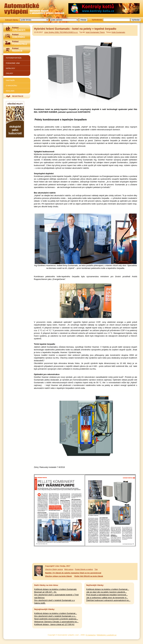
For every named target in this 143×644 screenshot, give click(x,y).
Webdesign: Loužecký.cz (107, 635)
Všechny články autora (54, 569)
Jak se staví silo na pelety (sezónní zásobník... (106, 592)
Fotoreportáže (14, 58)
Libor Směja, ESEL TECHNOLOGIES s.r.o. (61, 32)
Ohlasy (9, 73)
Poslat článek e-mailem (84, 569)
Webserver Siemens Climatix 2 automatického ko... (56, 622)
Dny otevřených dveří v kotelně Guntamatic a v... (55, 616)
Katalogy (11, 68)
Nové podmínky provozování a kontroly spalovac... (56, 619)
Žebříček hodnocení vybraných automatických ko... (108, 600)
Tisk (96, 569)
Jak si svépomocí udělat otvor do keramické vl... (107, 598)
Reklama (10, 91)
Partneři (10, 80)
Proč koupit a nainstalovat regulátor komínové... (107, 595)
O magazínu (12, 85)
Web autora (69, 569)
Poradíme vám (13, 63)
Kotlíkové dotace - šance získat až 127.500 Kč (54, 624)
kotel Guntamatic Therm (95, 32)
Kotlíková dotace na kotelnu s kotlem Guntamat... (108, 589)
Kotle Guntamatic (118, 32)
